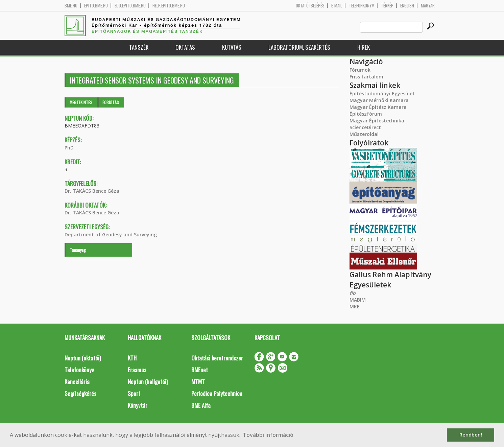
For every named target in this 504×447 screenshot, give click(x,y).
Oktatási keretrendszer (217, 358)
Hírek (364, 47)
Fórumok (360, 70)
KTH (132, 358)
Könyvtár (138, 405)
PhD (69, 148)
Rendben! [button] (471, 435)
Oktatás (185, 47)
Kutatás (232, 47)
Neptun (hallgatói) (148, 382)
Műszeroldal (364, 134)
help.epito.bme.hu (169, 6)
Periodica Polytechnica (217, 393)
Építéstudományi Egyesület (382, 93)
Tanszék (139, 47)
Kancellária (77, 382)
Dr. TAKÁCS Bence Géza (92, 191)
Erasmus (137, 370)
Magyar (428, 6)
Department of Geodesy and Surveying (111, 234)
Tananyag (78, 250)
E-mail (337, 6)
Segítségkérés (80, 393)
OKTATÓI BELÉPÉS (310, 6)
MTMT (198, 382)
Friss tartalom (366, 77)
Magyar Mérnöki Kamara (379, 100)
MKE (355, 307)
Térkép (387, 6)
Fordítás (111, 102)
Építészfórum (366, 114)
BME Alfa (201, 405)
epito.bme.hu (96, 6)
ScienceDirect (365, 127)
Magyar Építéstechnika (377, 121)
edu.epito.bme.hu (130, 6)
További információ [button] (268, 435)
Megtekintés (81, 102)
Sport (134, 393)
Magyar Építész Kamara (378, 107)
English (407, 6)
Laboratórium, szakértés (299, 47)
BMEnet (200, 370)
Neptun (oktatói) (83, 358)
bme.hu (71, 6)
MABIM (358, 300)
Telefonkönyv (362, 6)
